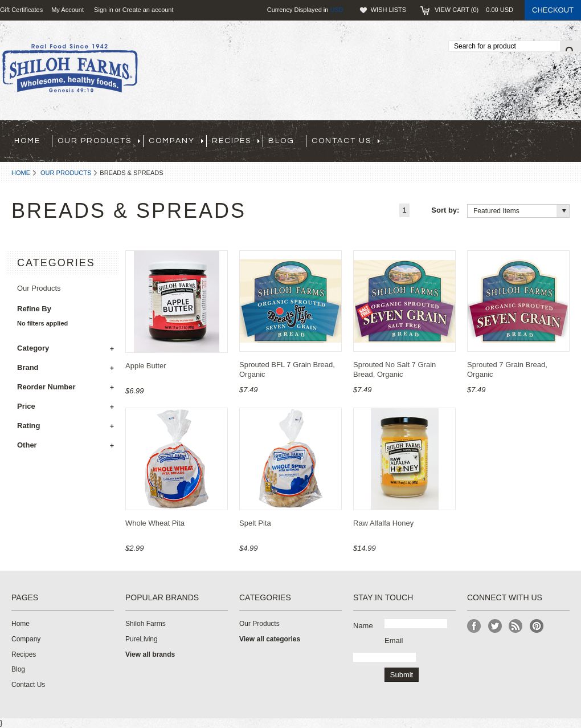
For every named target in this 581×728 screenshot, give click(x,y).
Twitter (495, 626)
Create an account (148, 10)
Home (21, 173)
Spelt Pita (255, 523)
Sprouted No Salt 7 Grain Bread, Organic (394, 369)
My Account (67, 10)
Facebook (474, 626)
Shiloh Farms (146, 624)
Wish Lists (388, 10)
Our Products (66, 173)
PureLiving (142, 639)
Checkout (553, 10)
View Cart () (474, 10)
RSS (516, 626)
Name (363, 626)
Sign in (104, 10)
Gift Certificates (21, 10)
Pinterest (537, 626)
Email (394, 640)
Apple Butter (146, 366)
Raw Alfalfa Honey (383, 523)
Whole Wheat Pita (155, 523)
